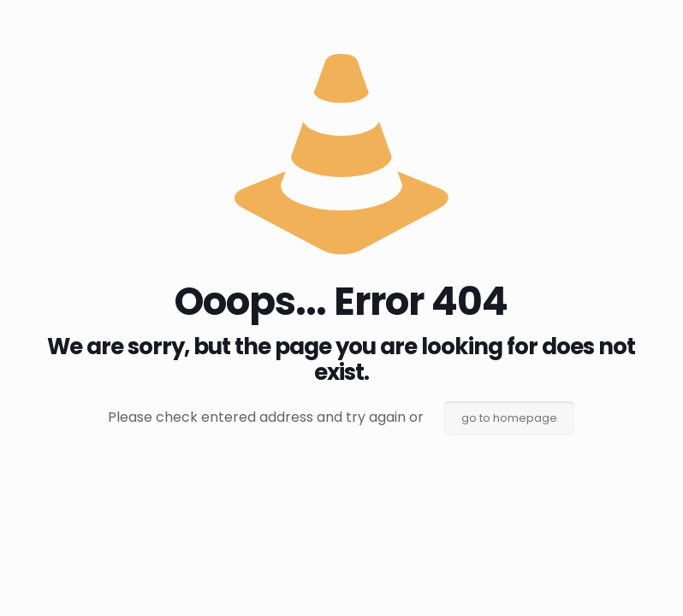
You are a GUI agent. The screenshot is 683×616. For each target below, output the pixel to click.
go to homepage (509, 418)
